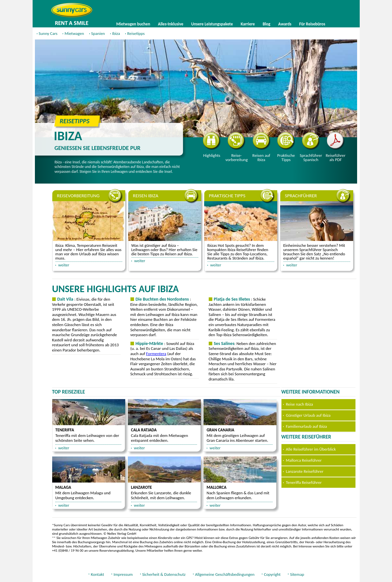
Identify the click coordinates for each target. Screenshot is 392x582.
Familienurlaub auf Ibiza (307, 426)
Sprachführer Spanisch (311, 147)
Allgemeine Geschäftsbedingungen (225, 574)
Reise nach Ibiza (300, 404)
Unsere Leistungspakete (212, 24)
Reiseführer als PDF (336, 147)
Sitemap (297, 574)
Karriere (248, 24)
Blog (266, 24)
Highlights (212, 145)
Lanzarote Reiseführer (305, 471)
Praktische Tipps (286, 147)
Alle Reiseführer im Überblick (311, 449)
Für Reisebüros (312, 24)
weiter (64, 265)
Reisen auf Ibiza (261, 147)
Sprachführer (301, 196)
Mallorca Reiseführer (304, 460)
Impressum (123, 574)
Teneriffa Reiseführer (304, 482)
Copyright (272, 574)
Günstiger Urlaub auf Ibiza (308, 415)
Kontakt (97, 574)
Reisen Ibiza (146, 196)
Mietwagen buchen (133, 24)
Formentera (156, 354)
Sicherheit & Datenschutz (164, 574)
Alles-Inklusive (171, 24)
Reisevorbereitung (236, 147)
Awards (285, 24)
